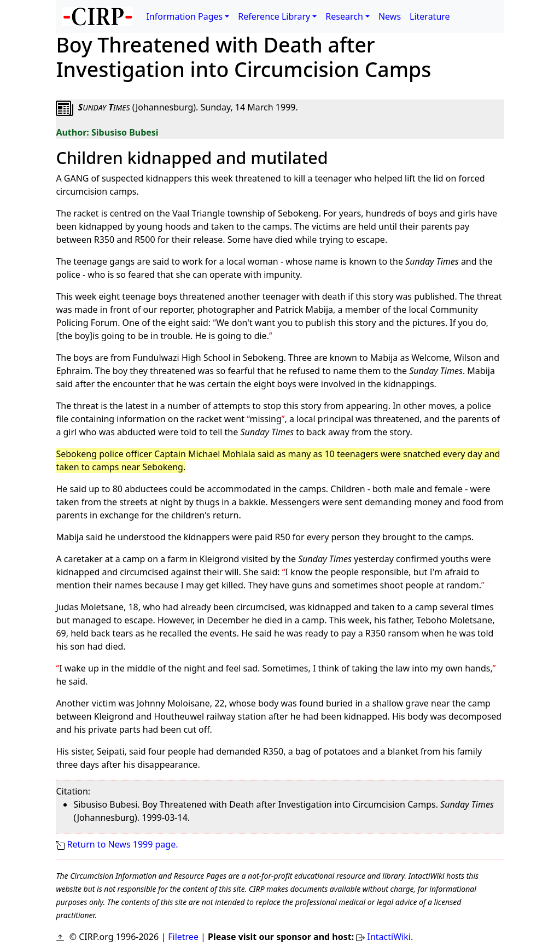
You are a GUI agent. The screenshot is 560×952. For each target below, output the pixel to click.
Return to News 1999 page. (123, 844)
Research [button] (344, 16)
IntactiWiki (389, 937)
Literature (430, 16)
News (390, 16)
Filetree (183, 937)
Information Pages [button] (184, 16)
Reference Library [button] (274, 16)
